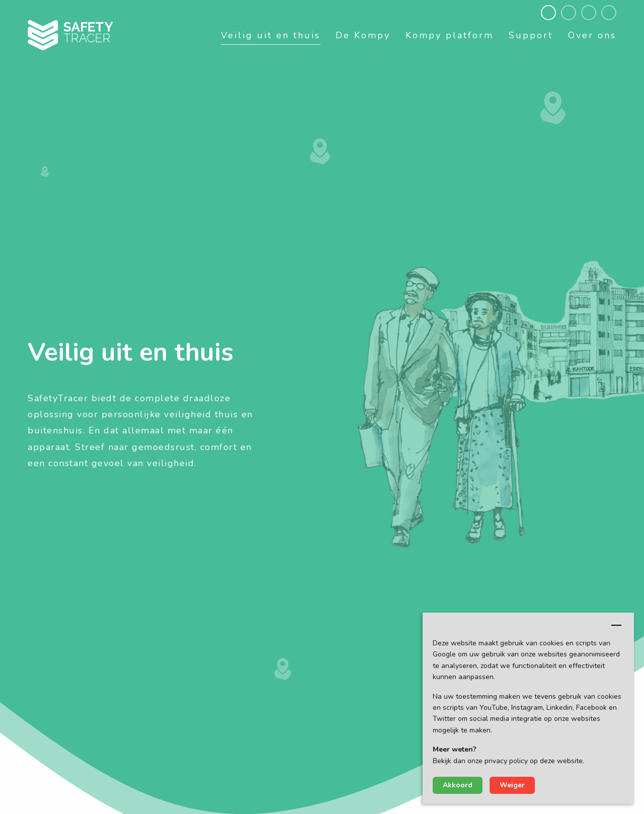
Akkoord (458, 785)
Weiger (512, 785)
